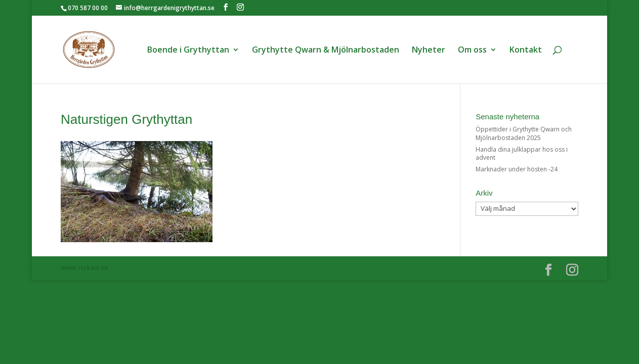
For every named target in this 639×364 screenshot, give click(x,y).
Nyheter (429, 51)
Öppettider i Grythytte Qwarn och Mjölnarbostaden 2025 (524, 133)
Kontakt (526, 51)
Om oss (472, 51)
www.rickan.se (84, 268)
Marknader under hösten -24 (517, 169)
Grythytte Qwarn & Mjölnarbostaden (326, 51)
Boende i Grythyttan (188, 51)
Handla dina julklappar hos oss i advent (522, 154)
